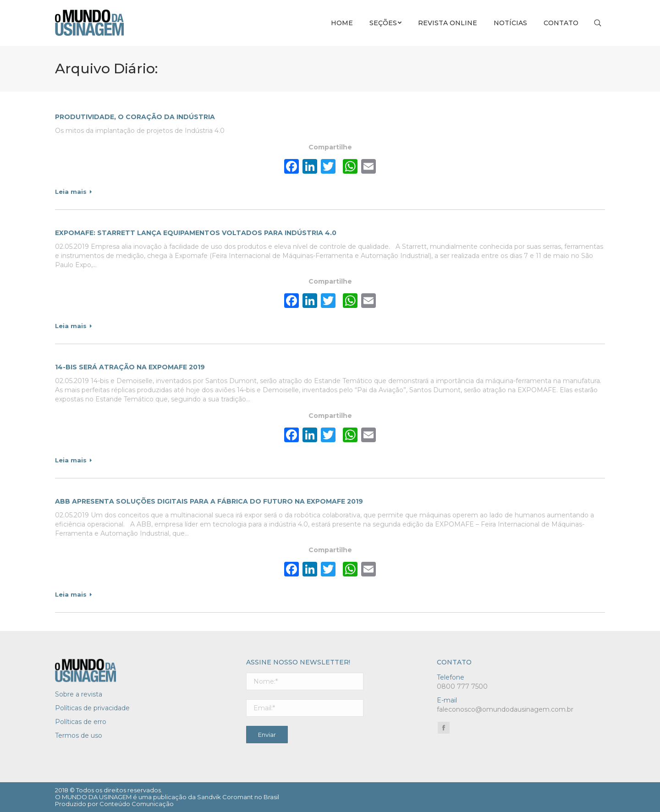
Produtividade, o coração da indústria (135, 117)
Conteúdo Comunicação (137, 804)
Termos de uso (79, 735)
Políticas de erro (81, 722)
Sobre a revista (79, 694)
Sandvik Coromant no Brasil (238, 797)
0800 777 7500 (462, 686)
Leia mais (74, 192)
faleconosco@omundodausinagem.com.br (505, 709)
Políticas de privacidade (92, 708)
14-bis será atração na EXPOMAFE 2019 (130, 367)
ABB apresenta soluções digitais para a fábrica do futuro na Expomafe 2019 (209, 501)
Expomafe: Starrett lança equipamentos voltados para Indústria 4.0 (196, 233)
